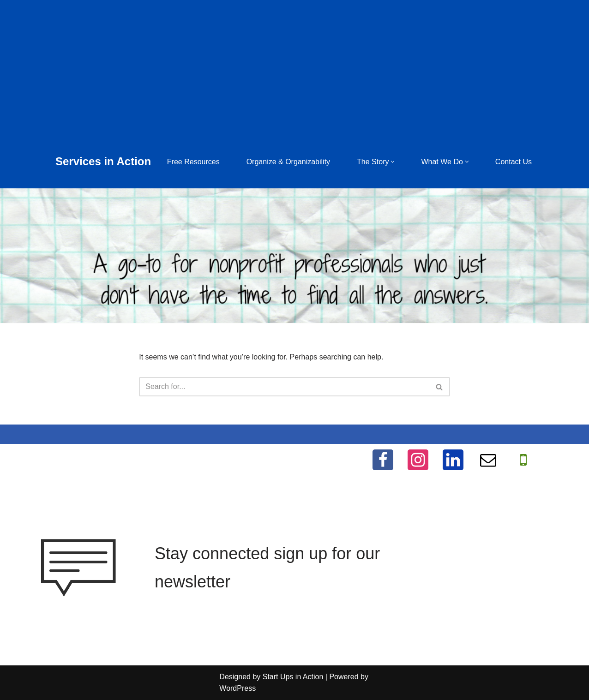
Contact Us (514, 162)
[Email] (488, 460)
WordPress (237, 688)
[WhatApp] (523, 460)
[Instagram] (418, 460)
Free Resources (193, 162)
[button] (393, 162)
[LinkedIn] (453, 460)
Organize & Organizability (288, 162)
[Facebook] (383, 460)
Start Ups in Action (293, 677)
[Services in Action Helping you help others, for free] (103, 162)
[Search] (284, 387)
